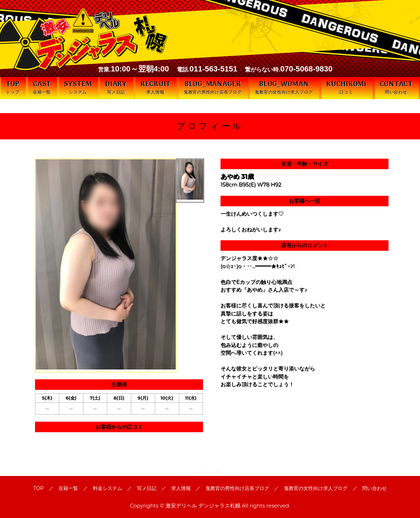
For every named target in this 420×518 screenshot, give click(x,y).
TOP (38, 488)
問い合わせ (374, 488)
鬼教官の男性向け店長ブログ (237, 488)
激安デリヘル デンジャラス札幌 (203, 506)
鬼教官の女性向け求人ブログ (316, 488)
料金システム (107, 488)
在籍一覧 (68, 488)
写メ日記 (147, 488)
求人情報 (181, 488)
